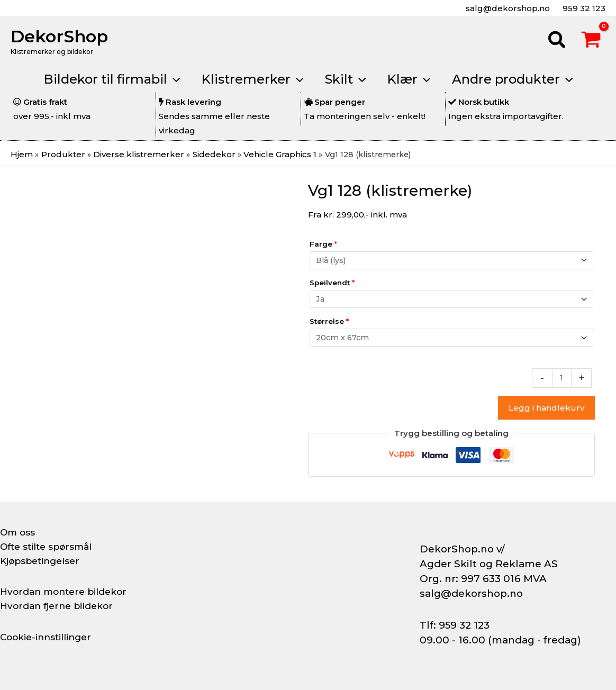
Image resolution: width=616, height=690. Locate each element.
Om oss (18, 532)
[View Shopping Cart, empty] (591, 41)
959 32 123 (583, 8)
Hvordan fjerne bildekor (59, 606)
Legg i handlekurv (546, 408)
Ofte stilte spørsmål (49, 547)
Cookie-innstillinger (48, 637)
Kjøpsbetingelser (42, 561)
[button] (557, 41)
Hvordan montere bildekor (67, 592)
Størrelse (329, 321)
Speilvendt (332, 282)
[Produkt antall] (561, 378)
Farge (323, 243)
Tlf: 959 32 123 (455, 625)
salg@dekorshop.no (507, 8)
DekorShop (59, 36)
